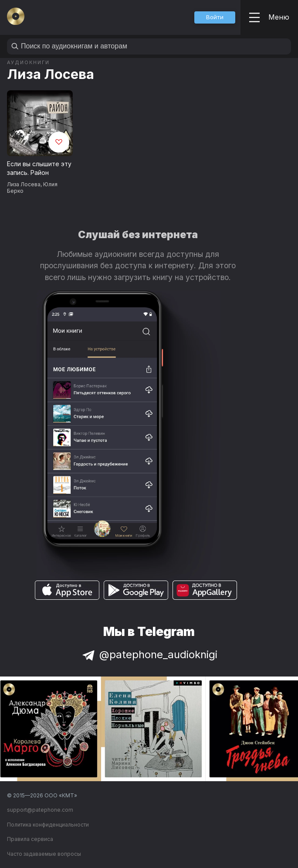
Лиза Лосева (51, 74)
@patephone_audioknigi (149, 654)
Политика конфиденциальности (48, 825)
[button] (215, 17)
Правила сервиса (30, 839)
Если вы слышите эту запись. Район (39, 168)
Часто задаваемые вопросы (44, 854)
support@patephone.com (40, 810)
